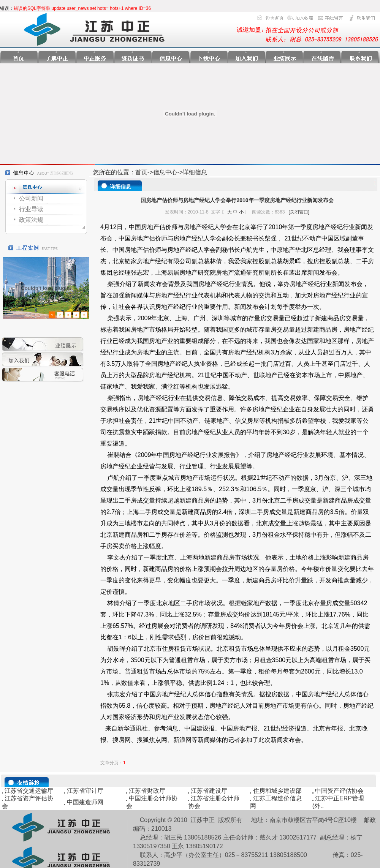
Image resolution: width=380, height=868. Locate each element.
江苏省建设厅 (209, 791)
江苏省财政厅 (147, 791)
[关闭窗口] (299, 212)
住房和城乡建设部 (277, 791)
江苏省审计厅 (85, 791)
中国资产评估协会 (339, 791)
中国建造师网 (85, 802)
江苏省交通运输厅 (29, 791)
